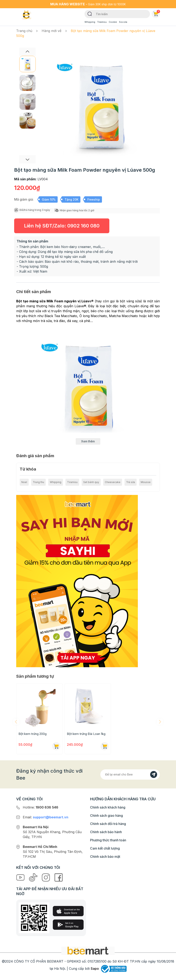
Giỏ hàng (157, 13)
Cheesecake (113, 482)
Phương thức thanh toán (108, 840)
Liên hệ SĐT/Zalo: (62, 226)
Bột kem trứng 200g (33, 734)
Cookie (113, 22)
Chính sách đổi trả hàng (108, 824)
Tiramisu (102, 22)
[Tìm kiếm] (90, 14)
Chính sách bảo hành (106, 832)
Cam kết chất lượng (105, 848)
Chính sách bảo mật (105, 857)
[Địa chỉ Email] (130, 774)
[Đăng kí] (154, 774)
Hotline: (41, 807)
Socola (123, 22)
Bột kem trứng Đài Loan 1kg (86, 734)
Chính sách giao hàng (106, 816)
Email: (46, 817)
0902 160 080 (83, 226)
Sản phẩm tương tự (35, 676)
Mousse (146, 482)
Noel (24, 482)
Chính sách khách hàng (108, 807)
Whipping (90, 22)
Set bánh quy (91, 482)
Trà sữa (131, 482)
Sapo (95, 969)
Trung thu (38, 482)
